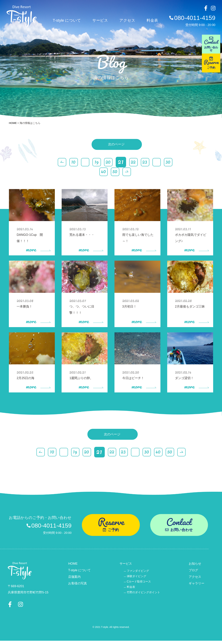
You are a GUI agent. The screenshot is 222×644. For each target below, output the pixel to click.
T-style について (66, 21)
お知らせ (195, 565)
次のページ (116, 147)
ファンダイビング (138, 572)
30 (170, 162)
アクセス (126, 21)
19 (95, 162)
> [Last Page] (127, 172)
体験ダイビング (136, 577)
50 (114, 172)
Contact (212, 44)
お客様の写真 (78, 585)
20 (107, 162)
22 (134, 162)
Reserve (212, 65)
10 (71, 162)
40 (102, 172)
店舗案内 (74, 578)
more (38, 248)
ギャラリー (197, 585)
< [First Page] (59, 162)
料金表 (151, 21)
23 (146, 162)
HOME (13, 123)
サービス (99, 21)
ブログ (193, 571)
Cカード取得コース (139, 583)
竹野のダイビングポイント (143, 594)
